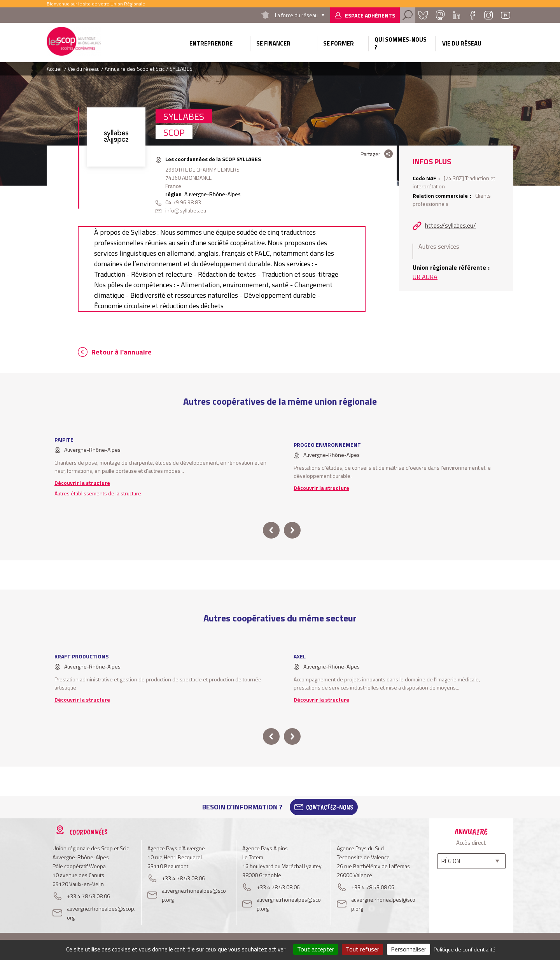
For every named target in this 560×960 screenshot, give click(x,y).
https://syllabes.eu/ (451, 225)
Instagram (488, 15)
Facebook (472, 15)
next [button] (292, 530)
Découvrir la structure (82, 483)
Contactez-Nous (330, 807)
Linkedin (457, 15)
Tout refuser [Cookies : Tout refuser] (362, 949)
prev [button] (271, 530)
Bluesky (423, 15)
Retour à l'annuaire (122, 352)
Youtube (506, 15)
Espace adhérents (370, 15)
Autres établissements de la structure (98, 493)
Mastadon (440, 15)
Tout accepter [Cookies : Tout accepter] (316, 949)
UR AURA (425, 277)
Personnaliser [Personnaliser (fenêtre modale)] (409, 949)
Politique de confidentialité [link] (465, 949)
